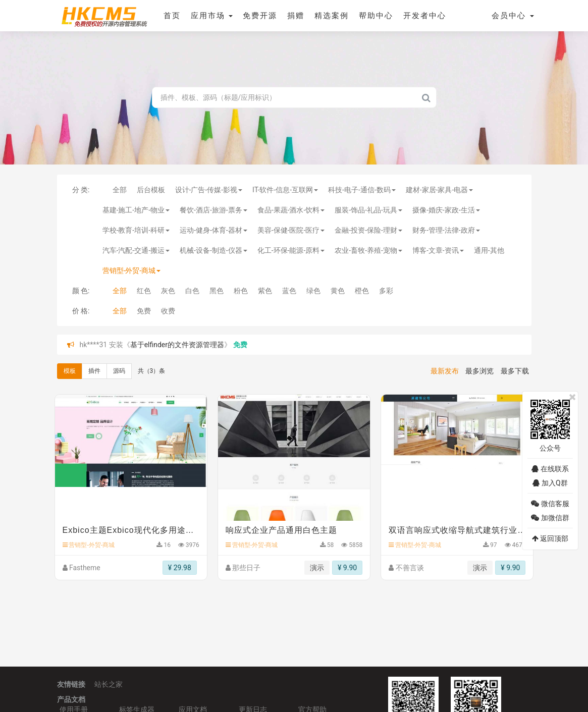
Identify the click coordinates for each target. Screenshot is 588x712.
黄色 (338, 291)
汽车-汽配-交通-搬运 (136, 250)
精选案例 (332, 16)
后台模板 (151, 190)
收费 (168, 311)
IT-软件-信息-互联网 (285, 190)
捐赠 (296, 16)
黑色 (217, 291)
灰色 (168, 291)
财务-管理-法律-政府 (446, 230)
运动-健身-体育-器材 (213, 230)
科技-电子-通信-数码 (362, 190)
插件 (94, 371)
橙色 (362, 291)
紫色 (265, 291)
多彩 (386, 291)
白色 (192, 291)
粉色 (241, 291)
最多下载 (515, 371)
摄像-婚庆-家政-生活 (446, 210)
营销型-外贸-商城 (132, 270)
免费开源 (260, 16)
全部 (120, 190)
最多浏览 (479, 371)
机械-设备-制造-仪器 (213, 250)
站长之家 (109, 684)
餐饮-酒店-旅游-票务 (213, 210)
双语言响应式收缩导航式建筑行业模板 (457, 530)
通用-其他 (489, 250)
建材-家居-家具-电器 (440, 190)
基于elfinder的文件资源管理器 (177, 345)
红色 (144, 291)
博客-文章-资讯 (438, 250)
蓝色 (289, 291)
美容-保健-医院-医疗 (291, 230)
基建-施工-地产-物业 (136, 210)
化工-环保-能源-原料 (291, 250)
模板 (70, 371)
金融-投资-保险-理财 (368, 230)
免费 (144, 311)
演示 (317, 568)
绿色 (313, 291)
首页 (172, 16)
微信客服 (550, 504)
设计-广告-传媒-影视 (209, 190)
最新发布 (445, 371)
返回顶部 (550, 538)
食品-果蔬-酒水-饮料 (291, 210)
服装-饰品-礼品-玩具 (368, 210)
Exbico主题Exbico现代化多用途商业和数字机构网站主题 (131, 530)
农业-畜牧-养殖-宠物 (368, 250)
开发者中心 (425, 16)
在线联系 (550, 469)
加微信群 (550, 518)
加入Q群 (550, 483)
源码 (119, 371)
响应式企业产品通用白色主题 (281, 530)
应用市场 (212, 16)
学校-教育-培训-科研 (136, 230)
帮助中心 (376, 16)
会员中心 (513, 16)
